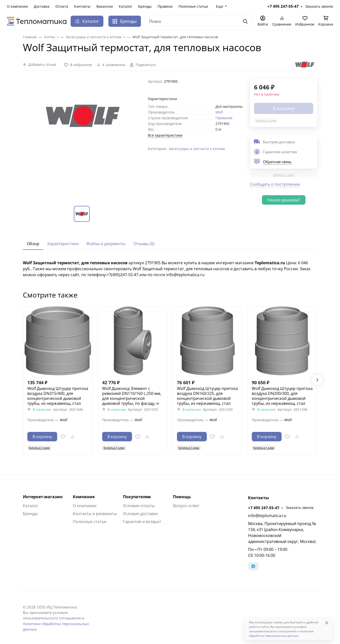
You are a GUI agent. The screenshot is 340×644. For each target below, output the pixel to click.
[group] (82, 138)
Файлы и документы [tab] (106, 244)
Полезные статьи (193, 6)
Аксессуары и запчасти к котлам (197, 149)
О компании (17, 6)
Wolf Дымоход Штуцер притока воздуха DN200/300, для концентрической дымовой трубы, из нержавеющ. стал (282, 396)
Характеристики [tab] (63, 244)
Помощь (182, 497)
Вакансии (105, 6)
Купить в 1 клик (266, 120)
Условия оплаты (139, 506)
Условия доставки (140, 514)
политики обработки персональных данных (281, 633)
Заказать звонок (319, 6)
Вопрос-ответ (186, 506)
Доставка (42, 6)
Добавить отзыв (42, 64)
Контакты (82, 6)
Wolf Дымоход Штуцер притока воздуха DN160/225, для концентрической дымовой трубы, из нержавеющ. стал (207, 396)
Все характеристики (165, 135)
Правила (165, 6)
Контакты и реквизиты (95, 514)
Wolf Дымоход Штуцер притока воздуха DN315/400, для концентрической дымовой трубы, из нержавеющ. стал (58, 396)
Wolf (219, 112)
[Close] (327, 623)
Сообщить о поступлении (275, 184)
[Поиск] (199, 21)
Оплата (62, 6)
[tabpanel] (170, 269)
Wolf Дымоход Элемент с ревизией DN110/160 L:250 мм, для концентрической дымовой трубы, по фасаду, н (132, 396)
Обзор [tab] (33, 244)
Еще (220, 6)
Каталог (126, 6)
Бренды (145, 6)
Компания (84, 497)
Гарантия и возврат (142, 522)
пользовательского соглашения (52, 618)
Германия (224, 118)
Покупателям (137, 497)
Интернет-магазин (43, 497)
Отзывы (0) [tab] (144, 244)
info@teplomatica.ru (267, 516)
